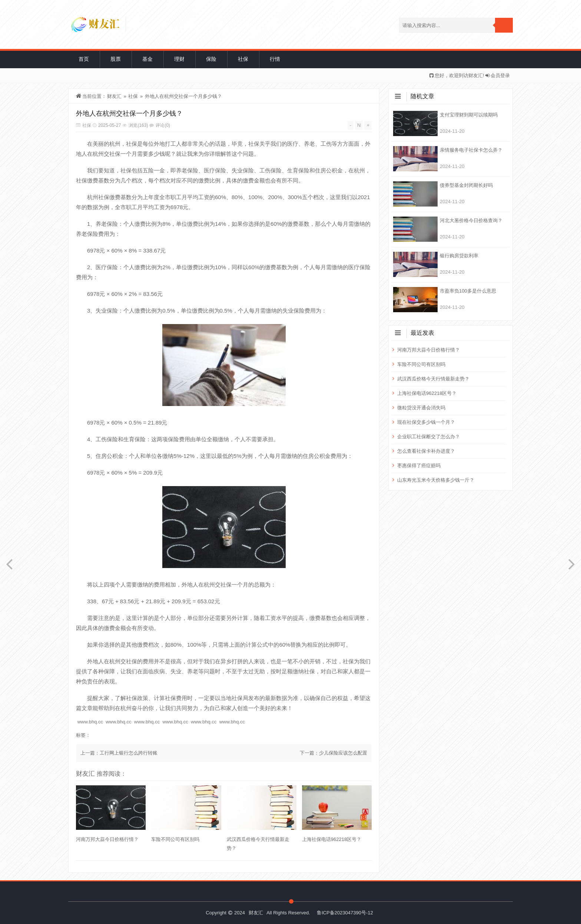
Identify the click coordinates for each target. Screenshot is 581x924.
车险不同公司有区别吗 (175, 839)
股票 (116, 59)
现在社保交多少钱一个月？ (426, 422)
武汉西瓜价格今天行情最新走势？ (258, 844)
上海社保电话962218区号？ (332, 839)
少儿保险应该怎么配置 (343, 753)
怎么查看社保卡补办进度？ (426, 451)
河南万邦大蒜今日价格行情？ (107, 839)
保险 (211, 59)
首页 (84, 59)
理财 (179, 59)
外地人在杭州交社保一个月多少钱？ (183, 96)
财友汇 (114, 96)
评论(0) (163, 125)
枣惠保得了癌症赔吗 (419, 466)
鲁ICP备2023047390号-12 (345, 913)
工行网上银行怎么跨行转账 (129, 753)
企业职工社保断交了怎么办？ (429, 437)
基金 (147, 59)
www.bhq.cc (90, 722)
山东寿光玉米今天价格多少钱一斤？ (436, 480)
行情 (275, 59)
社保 (243, 59)
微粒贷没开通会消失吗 (421, 408)
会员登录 (500, 75)
